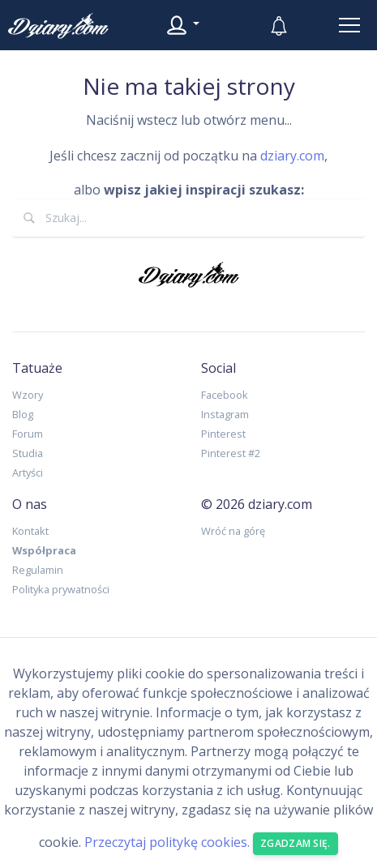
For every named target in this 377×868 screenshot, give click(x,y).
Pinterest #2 (231, 453)
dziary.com (292, 156)
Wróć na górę (233, 531)
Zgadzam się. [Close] (296, 843)
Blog (23, 414)
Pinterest (223, 434)
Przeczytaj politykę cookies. (167, 842)
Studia (28, 453)
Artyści (28, 472)
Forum (28, 434)
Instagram (225, 414)
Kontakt (30, 531)
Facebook (225, 395)
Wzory (28, 395)
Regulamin (38, 570)
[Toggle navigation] (349, 25)
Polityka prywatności (61, 589)
